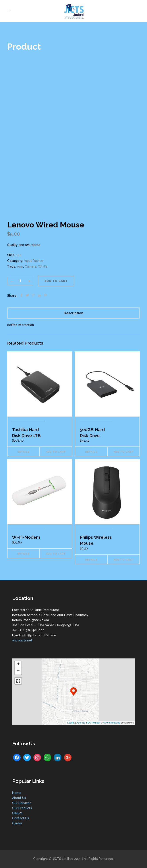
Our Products (22, 808)
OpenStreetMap (112, 723)
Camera (31, 266)
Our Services (22, 803)
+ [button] (18, 664)
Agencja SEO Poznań (88, 723)
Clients (17, 813)
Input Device (34, 261)
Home (17, 793)
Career (17, 823)
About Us (19, 798)
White (43, 266)
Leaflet (71, 723)
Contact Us (21, 818)
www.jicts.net (22, 640)
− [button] (18, 671)
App (20, 266)
